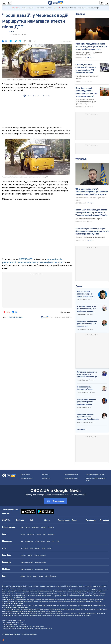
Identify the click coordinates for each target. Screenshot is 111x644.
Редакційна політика (16, 317)
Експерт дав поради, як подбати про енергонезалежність (89, 54)
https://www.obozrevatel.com (75, 586)
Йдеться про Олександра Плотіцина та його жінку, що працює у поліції (86, 102)
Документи (46, 478)
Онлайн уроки (40, 541)
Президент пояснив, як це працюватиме (90, 237)
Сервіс (49, 548)
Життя (47, 520)
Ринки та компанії (27, 562)
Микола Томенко (82, 423)
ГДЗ (22, 541)
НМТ (58, 541)
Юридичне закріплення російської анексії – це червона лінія (87, 324)
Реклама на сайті (26, 478)
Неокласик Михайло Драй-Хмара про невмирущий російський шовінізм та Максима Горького (87, 417)
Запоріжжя (35, 527)
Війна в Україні (28, 8)
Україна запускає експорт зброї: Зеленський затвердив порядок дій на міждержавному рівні (92, 231)
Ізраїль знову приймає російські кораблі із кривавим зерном (87, 402)
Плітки (29, 576)
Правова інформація (71, 475)
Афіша (23, 576)
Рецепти (23, 555)
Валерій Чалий (82, 330)
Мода (41, 576)
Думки (79, 286)
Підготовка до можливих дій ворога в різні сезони (91, 199)
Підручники (29, 541)
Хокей (39, 534)
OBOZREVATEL (26, 259)
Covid (47, 569)
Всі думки (81, 429)
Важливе (80, 14)
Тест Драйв (24, 548)
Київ (22, 527)
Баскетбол (31, 534)
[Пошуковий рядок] (107, 3)
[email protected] (28, 629)
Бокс (44, 534)
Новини (11, 32)
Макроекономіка (41, 562)
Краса (35, 576)
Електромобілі (35, 548)
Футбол (23, 534)
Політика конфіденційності (95, 475)
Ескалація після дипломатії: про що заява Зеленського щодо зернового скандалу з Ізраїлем (86, 294)
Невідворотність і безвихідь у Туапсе (85, 388)
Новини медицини (27, 569)
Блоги (74, 520)
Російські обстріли (69, 8)
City (52, 317)
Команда (45, 475)
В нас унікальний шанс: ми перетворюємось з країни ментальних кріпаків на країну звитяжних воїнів (87, 309)
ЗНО (53, 541)
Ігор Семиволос (82, 300)
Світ (32, 520)
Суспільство (91, 520)
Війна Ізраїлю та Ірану (44, 8)
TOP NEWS (81, 159)
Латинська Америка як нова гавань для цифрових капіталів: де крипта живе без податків (88, 374)
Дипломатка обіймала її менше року (89, 219)
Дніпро (44, 527)
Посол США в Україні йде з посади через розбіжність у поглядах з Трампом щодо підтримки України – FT (92, 213)
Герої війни (16, 8)
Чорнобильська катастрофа (89, 8)
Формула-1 (52, 534)
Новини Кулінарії (40, 555)
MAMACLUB (39, 569)
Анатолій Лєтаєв (82, 380)
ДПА (48, 541)
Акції (43, 548)
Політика (20, 520)
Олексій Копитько (83, 393)
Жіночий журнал (51, 576)
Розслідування (64, 520)
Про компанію (25, 475)
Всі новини (104, 520)
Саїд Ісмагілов (82, 315)
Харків (28, 527)
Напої (30, 555)
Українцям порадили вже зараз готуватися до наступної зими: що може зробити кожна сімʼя (91, 46)
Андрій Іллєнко (82, 408)
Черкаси (51, 527)
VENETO (57, 8)
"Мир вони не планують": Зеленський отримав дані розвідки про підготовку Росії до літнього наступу (92, 192)
